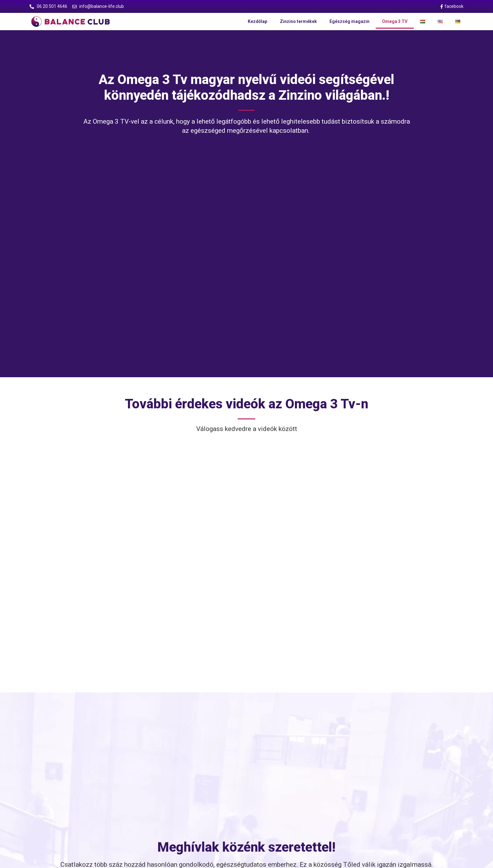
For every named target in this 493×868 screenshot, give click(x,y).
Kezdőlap (258, 21)
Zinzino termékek (298, 21)
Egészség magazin (349, 21)
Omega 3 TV (395, 21)
